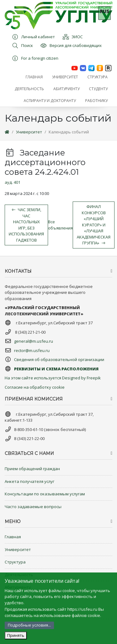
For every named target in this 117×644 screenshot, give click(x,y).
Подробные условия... (29, 625)
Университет (29, 132)
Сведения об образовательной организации (59, 359)
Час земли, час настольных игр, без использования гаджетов (26, 225)
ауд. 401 (12, 182)
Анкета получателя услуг (29, 481)
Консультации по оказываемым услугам (45, 494)
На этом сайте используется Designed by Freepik (53, 378)
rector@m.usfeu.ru (32, 350)
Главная (13, 537)
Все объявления (60, 225)
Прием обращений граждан (32, 469)
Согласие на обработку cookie (35, 387)
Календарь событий (69, 132)
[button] (65, 77)
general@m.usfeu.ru (34, 341)
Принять (16, 635)
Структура (15, 562)
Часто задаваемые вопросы (33, 507)
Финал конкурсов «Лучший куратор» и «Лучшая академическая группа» (94, 225)
